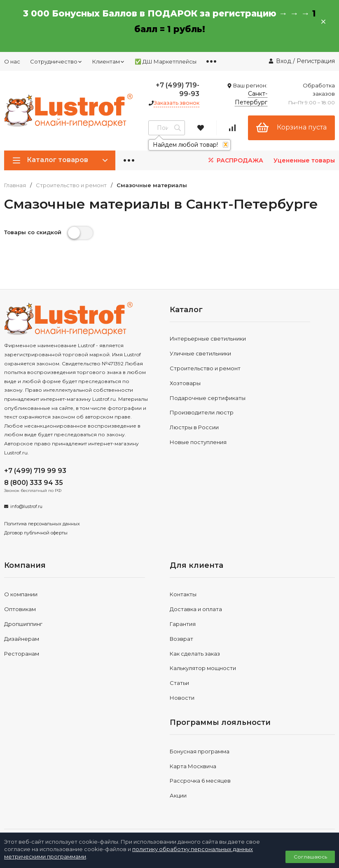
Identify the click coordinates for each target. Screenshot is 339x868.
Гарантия (183, 624)
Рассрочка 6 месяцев (200, 781)
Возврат (181, 639)
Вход (284, 61)
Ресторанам (22, 654)
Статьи (179, 683)
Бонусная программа (200, 751)
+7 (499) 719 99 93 (35, 471)
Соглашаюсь (310, 857)
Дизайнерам (22, 639)
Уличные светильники (200, 353)
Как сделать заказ (195, 654)
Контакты (183, 594)
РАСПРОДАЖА (235, 160)
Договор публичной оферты (36, 533)
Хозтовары (185, 383)
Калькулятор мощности (203, 668)
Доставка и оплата (196, 609)
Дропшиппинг (23, 624)
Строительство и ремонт (71, 185)
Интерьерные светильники (208, 339)
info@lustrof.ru (26, 506)
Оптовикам (20, 609)
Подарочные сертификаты (208, 398)
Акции (178, 795)
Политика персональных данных (42, 524)
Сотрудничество (56, 61)
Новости (182, 698)
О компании (21, 594)
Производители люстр (202, 412)
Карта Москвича (193, 766)
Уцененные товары (304, 160)
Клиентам (109, 61)
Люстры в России (194, 427)
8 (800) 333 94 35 (34, 483)
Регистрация (316, 61)
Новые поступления (198, 442)
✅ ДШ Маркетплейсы (166, 61)
